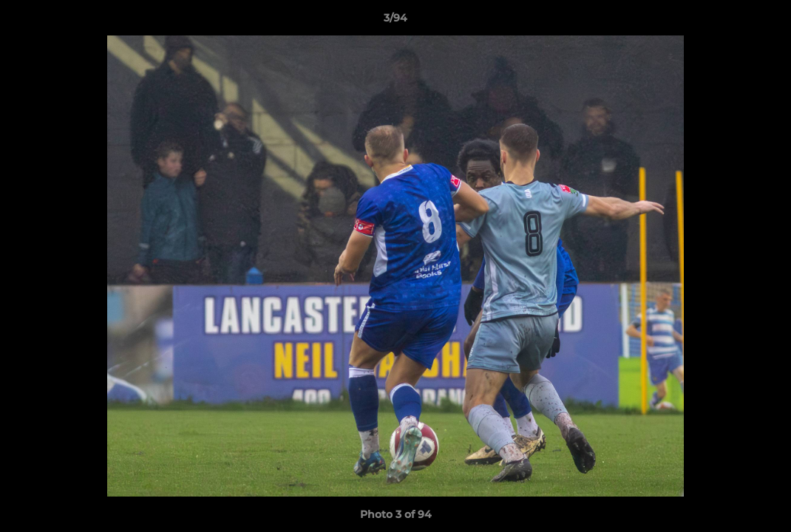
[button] (764, 21)
